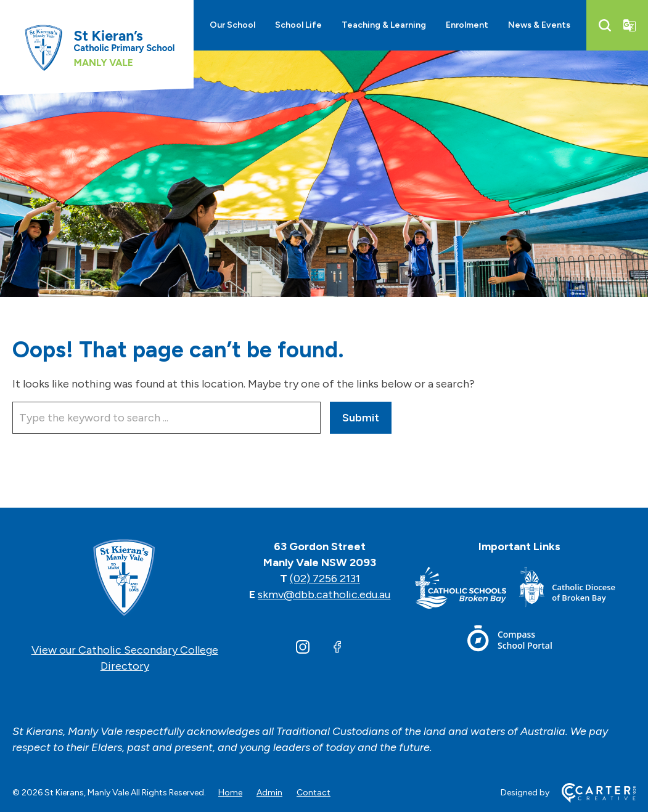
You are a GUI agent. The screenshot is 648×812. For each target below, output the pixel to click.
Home (230, 793)
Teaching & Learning (384, 25)
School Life (298, 25)
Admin (269, 793)
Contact (314, 793)
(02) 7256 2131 (325, 579)
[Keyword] (166, 418)
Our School (232, 25)
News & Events (539, 25)
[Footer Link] (467, 590)
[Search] (605, 25)
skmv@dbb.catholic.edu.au (324, 595)
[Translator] (630, 25)
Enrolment (467, 25)
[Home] (125, 579)
